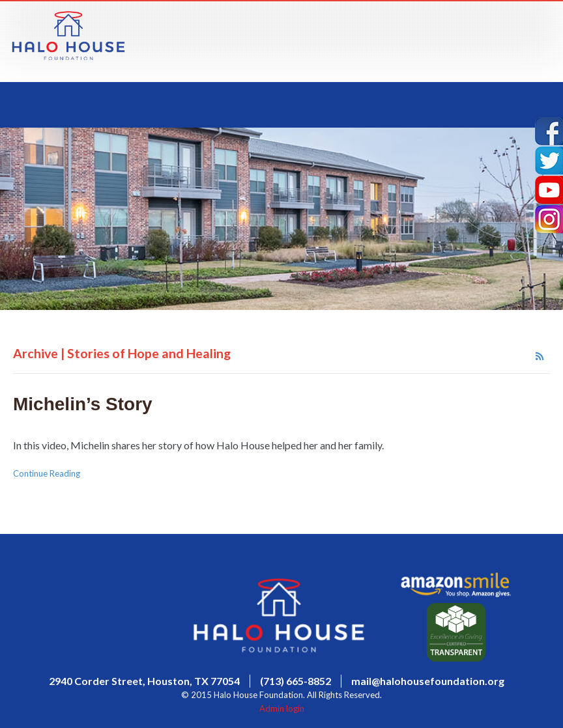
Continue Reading (47, 473)
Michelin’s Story (83, 404)
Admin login (282, 708)
